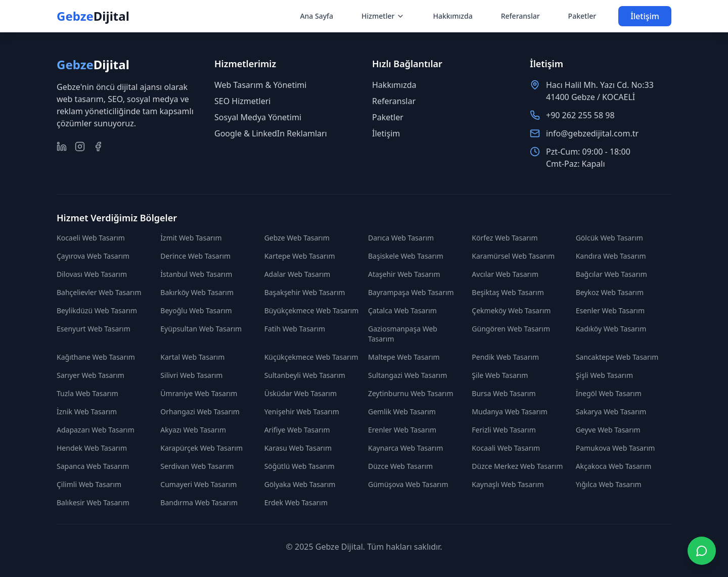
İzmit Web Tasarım (191, 238)
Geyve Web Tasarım (608, 430)
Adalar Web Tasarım (298, 274)
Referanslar (520, 16)
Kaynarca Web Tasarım (405, 448)
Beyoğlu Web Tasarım (196, 310)
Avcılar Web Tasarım (505, 274)
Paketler (582, 16)
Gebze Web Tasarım (297, 238)
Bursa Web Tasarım (504, 393)
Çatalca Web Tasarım (402, 310)
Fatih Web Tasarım (295, 329)
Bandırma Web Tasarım (199, 502)
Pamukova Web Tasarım (616, 448)
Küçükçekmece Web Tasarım (311, 357)
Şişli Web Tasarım (604, 375)
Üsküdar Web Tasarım (301, 393)
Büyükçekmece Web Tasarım (312, 310)
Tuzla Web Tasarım (87, 393)
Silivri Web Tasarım (191, 375)
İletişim (645, 16)
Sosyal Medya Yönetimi (258, 117)
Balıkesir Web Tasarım (93, 502)
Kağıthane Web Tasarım (96, 357)
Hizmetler (383, 16)
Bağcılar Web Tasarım (611, 274)
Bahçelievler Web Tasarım (99, 292)
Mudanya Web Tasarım (510, 412)
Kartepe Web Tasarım (300, 256)
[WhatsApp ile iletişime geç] (702, 551)
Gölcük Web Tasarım (609, 238)
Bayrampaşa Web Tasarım (411, 292)
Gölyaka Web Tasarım (300, 484)
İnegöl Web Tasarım (609, 393)
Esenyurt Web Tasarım (94, 329)
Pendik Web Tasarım (505, 357)
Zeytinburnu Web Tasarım (411, 393)
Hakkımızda (452, 16)
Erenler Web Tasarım (402, 430)
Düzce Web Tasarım (400, 466)
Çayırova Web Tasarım (93, 256)
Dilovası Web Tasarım (92, 274)
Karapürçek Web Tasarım (201, 448)
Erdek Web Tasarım (296, 502)
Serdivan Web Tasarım (197, 466)
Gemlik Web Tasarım (402, 412)
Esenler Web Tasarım (610, 310)
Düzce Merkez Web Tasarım (517, 466)
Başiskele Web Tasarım (406, 256)
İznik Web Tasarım (87, 412)
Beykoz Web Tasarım (610, 292)
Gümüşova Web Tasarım (408, 484)
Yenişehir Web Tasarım (302, 412)
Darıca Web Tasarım (401, 238)
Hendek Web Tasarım (92, 448)
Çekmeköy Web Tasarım (511, 310)
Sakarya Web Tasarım (611, 412)
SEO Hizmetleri (243, 101)
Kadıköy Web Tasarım (611, 329)
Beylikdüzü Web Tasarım (97, 310)
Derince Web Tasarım (195, 256)
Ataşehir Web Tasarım (404, 274)
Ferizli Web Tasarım (504, 430)
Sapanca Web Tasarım (93, 466)
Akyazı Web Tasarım (193, 430)
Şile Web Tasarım (500, 375)
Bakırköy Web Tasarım (197, 292)
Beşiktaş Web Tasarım (508, 292)
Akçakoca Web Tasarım (614, 466)
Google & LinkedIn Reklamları (271, 133)
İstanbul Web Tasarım (196, 274)
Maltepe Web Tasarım (404, 357)
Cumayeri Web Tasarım (198, 484)
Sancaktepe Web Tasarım (617, 357)
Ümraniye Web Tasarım (199, 393)
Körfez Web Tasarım (505, 238)
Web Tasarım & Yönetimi (260, 85)
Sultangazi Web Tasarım (407, 375)
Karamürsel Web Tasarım (513, 256)
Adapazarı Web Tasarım (96, 430)
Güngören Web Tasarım (511, 329)
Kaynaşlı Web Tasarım (508, 484)
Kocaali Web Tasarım (506, 448)
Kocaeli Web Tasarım (91, 238)
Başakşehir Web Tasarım (305, 292)
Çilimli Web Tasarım (89, 484)
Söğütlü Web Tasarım (300, 466)
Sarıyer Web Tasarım (90, 375)
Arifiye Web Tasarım (297, 430)
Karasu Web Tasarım (298, 448)
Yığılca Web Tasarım (609, 484)
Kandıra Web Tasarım (611, 256)
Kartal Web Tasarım (192, 357)
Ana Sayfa (316, 16)
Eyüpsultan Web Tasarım (201, 329)
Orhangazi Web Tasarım (200, 412)
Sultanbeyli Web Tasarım (305, 375)
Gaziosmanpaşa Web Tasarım (403, 334)
